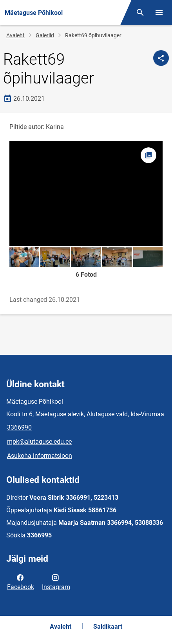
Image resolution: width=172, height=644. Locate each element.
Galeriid (45, 35)
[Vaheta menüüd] (159, 13)
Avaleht (15, 35)
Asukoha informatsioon (40, 456)
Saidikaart (108, 627)
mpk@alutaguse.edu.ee (39, 442)
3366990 (19, 427)
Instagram (56, 582)
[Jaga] (161, 58)
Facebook (21, 582)
